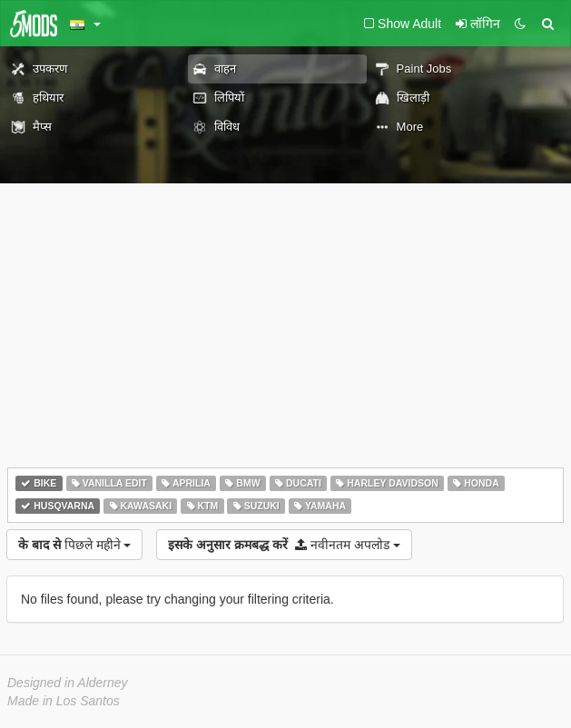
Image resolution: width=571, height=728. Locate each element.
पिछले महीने (74, 545)
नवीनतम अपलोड (284, 545)
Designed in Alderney (68, 683)
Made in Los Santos (64, 701)
